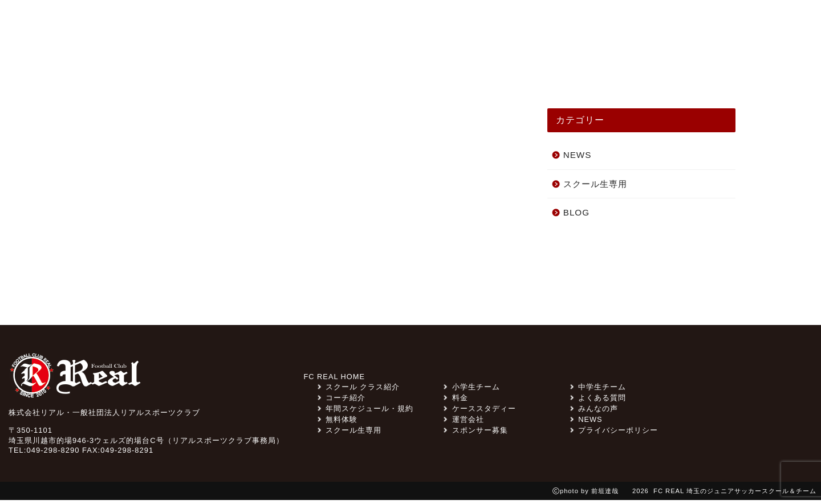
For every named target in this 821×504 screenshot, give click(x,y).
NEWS (164, 70)
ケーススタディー (517, 70)
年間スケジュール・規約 (365, 412)
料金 (579, 25)
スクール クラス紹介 (328, 70)
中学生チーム (598, 391)
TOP (112, 70)
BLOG (576, 216)
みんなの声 (230, 70)
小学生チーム (472, 391)
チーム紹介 (426, 70)
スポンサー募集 (517, 25)
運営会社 (464, 423)
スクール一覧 (690, 70)
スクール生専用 (431, 25)
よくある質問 (636, 25)
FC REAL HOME (335, 381)
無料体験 (708, 25)
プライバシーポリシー (614, 434)
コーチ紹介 (609, 70)
